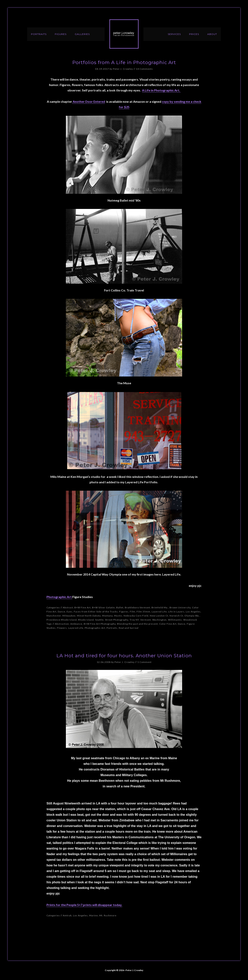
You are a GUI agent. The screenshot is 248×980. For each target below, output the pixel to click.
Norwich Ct (176, 616)
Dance (62, 612)
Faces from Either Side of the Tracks (96, 612)
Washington (159, 620)
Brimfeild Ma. (160, 607)
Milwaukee (69, 616)
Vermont (146, 620)
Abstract (68, 607)
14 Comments (144, 69)
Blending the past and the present (137, 624)
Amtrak (67, 915)
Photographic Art (59, 597)
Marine (93, 915)
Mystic (118, 616)
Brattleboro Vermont (137, 607)
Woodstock (190, 620)
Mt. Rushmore (108, 915)
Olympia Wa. (192, 616)
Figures (124, 612)
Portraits (112, 628)
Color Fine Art (168, 624)
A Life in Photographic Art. (161, 90)
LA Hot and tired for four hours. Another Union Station (124, 656)
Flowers (62, 628)
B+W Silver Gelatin (103, 607)
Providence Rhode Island (62, 620)
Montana (107, 616)
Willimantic (175, 620)
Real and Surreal (129, 628)
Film (133, 612)
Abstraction (62, 624)
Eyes (70, 612)
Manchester (54, 616)
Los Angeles (193, 612)
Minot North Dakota (89, 616)
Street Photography (117, 620)
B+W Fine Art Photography (100, 624)
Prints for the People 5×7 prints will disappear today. (84, 905)
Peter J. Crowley (124, 34)
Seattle (99, 620)
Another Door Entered (89, 101)
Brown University (180, 607)
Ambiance (76, 624)
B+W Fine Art (83, 607)
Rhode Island (86, 620)
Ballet (120, 607)
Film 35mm (143, 612)
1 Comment (144, 662)
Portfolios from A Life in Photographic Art (124, 62)
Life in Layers (176, 612)
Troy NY (134, 620)
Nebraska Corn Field (136, 616)
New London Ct (159, 616)
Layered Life (159, 612)
